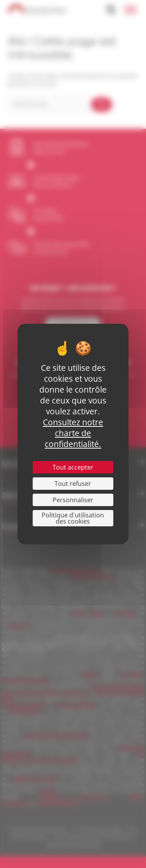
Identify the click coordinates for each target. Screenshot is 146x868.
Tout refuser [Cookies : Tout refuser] (73, 484)
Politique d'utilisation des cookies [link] (73, 518)
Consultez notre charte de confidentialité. (73, 433)
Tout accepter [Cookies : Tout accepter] (73, 467)
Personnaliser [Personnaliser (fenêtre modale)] (73, 500)
